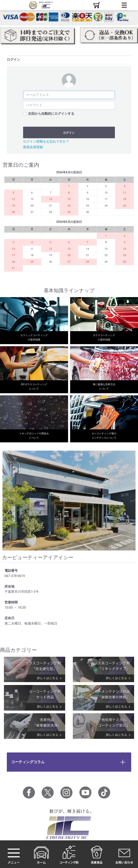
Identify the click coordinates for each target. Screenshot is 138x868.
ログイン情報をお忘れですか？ (46, 141)
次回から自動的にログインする (51, 114)
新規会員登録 (33, 147)
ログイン (69, 133)
